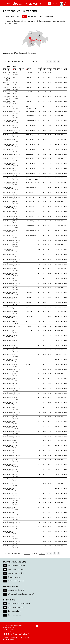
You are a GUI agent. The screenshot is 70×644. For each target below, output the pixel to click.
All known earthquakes (16, 581)
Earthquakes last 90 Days (17, 565)
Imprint (6, 637)
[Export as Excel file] (55, 62)
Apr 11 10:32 (8, 98)
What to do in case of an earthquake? (21, 594)
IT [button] (57, 4)
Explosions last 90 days (16, 573)
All (24, 16)
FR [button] (54, 4)
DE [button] (45, 4)
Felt (19, 16)
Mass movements (46, 16)
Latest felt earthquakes (16, 569)
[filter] (5, 70)
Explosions (32, 16)
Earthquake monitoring (16, 607)
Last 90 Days (9, 16)
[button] (7, 4)
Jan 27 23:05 (8, 88)
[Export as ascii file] (59, 62)
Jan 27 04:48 (8, 83)
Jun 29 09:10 (8, 79)
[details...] (10, 106)
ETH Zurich (12, 640)
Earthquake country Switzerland (19, 603)
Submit (49, 62)
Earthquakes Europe (15, 611)
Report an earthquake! (16, 590)
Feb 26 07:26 (8, 74)
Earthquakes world (15, 615)
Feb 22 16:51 (8, 102)
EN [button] (50, 4)
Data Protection (26, 637)
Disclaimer (14, 637)
